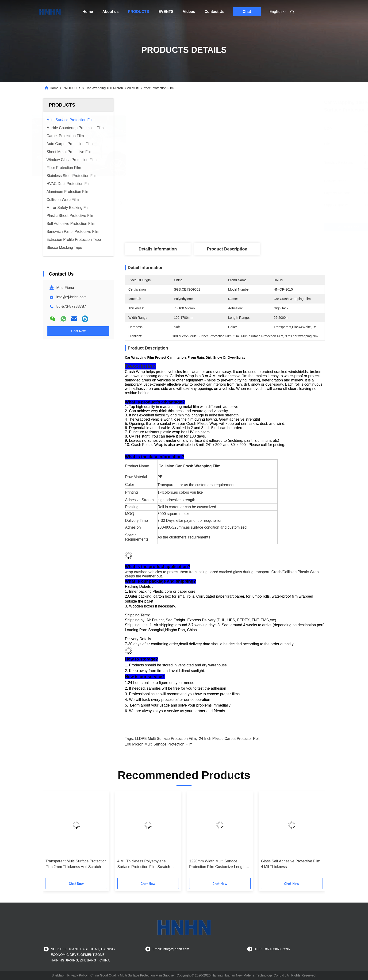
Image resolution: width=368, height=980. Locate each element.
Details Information (158, 249)
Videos (189, 12)
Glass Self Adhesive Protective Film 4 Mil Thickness (291, 864)
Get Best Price (250, 227)
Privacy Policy (77, 975)
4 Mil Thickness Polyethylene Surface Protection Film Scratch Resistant (144, 864)
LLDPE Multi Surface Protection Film (165, 739)
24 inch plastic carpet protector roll (229, 739)
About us (110, 12)
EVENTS (166, 12)
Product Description (227, 249)
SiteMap (58, 975)
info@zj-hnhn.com (71, 297)
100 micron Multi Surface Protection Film (159, 744)
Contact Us (214, 12)
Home (88, 12)
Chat (247, 12)
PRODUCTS (138, 12)
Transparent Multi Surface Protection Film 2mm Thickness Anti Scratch (76, 864)
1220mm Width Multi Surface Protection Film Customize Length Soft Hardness (217, 864)
